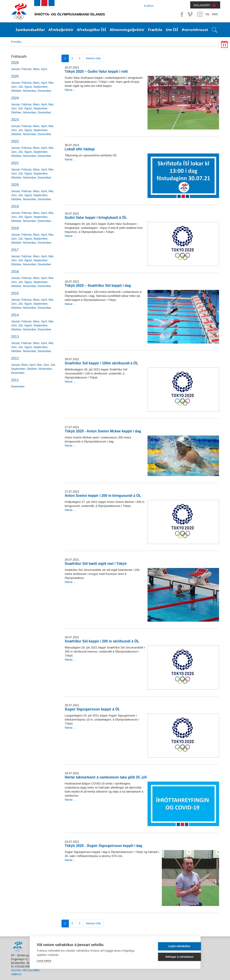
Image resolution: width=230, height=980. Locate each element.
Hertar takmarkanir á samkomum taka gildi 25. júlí (106, 777)
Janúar (16, 69)
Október (16, 91)
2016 (15, 272)
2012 (15, 358)
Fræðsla (155, 30)
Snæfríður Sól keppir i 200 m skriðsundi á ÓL (102, 641)
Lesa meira (44, 961)
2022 (15, 141)
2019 (15, 207)
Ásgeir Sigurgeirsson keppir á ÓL (93, 709)
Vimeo (190, 14)
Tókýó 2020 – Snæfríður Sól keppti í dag (98, 286)
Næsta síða (93, 58)
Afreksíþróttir (61, 30)
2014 (15, 315)
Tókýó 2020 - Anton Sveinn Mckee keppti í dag (103, 431)
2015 (15, 293)
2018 (15, 228)
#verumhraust (195, 30)
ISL (208, 14)
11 (224, 45)
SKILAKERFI (202, 5)
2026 (15, 63)
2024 (15, 98)
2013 (15, 337)
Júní (14, 87)
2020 (15, 185)
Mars (36, 69)
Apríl (44, 69)
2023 (15, 120)
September (40, 87)
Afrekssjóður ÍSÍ (92, 30)
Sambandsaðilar (30, 30)
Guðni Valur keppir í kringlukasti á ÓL (96, 218)
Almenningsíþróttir (127, 30)
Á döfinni (149, 6)
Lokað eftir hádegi (80, 149)
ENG (215, 14)
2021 (15, 163)
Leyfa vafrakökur (172, 946)
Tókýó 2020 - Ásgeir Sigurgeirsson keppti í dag (104, 846)
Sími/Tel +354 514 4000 (25, 970)
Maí (51, 83)
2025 (15, 76)
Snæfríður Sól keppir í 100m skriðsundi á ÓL (102, 363)
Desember (44, 91)
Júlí (20, 87)
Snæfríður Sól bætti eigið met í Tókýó (96, 564)
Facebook (181, 14)
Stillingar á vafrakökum (172, 957)
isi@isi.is (16, 974)
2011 (15, 380)
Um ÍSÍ (172, 30)
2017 (15, 250)
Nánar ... (70, 90)
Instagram (200, 14)
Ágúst (28, 87)
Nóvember (29, 91)
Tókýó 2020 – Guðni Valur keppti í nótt (96, 71)
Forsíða (16, 42)
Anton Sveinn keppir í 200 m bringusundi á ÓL (103, 496)
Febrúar (26, 69)
